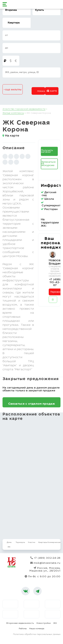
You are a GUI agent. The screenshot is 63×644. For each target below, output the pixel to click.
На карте (52, 91)
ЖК (55, 623)
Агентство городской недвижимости (24, 109)
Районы (23, 629)
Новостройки (44, 623)
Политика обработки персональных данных (37, 634)
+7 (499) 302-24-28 (45, 558)
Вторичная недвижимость (20, 623)
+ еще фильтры (13, 90)
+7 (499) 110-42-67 (55, 282)
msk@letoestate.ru (45, 563)
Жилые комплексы (13, 113)
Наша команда (37, 629)
